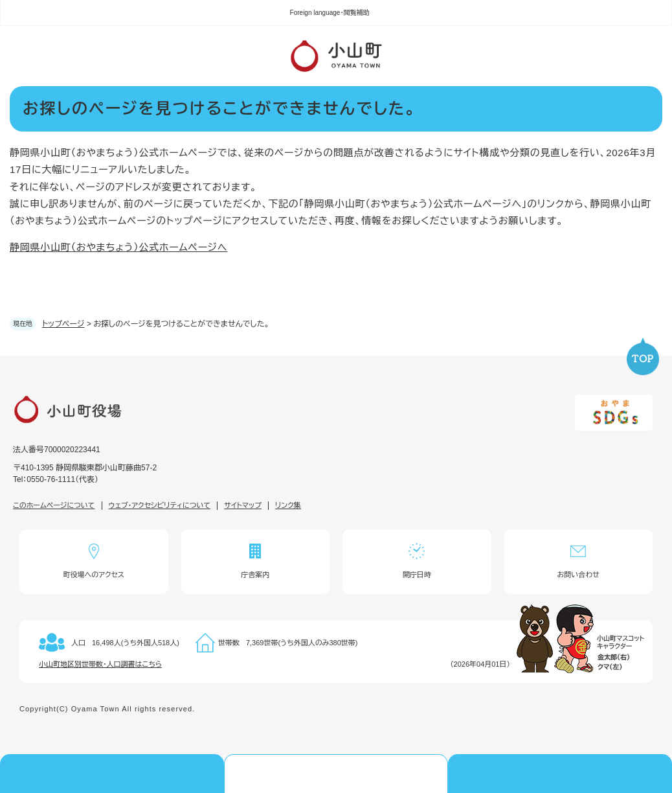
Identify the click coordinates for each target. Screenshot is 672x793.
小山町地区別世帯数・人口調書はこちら (100, 664)
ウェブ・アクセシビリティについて (160, 505)
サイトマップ (243, 505)
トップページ (63, 324)
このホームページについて (54, 505)
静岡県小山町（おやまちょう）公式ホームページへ (118, 247)
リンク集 (288, 505)
